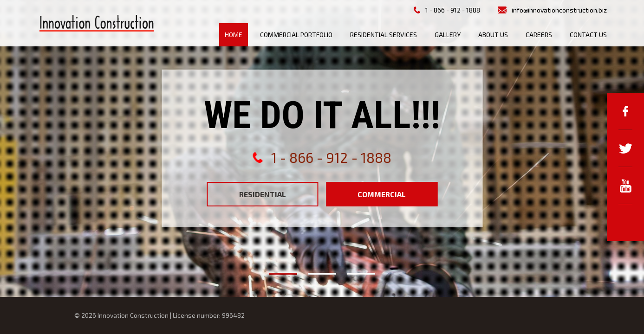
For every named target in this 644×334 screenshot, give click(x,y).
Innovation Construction (97, 23)
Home (234, 35)
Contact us (588, 35)
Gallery (448, 35)
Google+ (625, 223)
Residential (263, 194)
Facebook (625, 111)
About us (493, 35)
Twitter (625, 148)
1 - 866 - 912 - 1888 (453, 10)
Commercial (382, 194)
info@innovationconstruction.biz (559, 10)
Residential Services (384, 35)
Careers (539, 35)
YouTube (625, 186)
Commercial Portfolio (296, 35)
